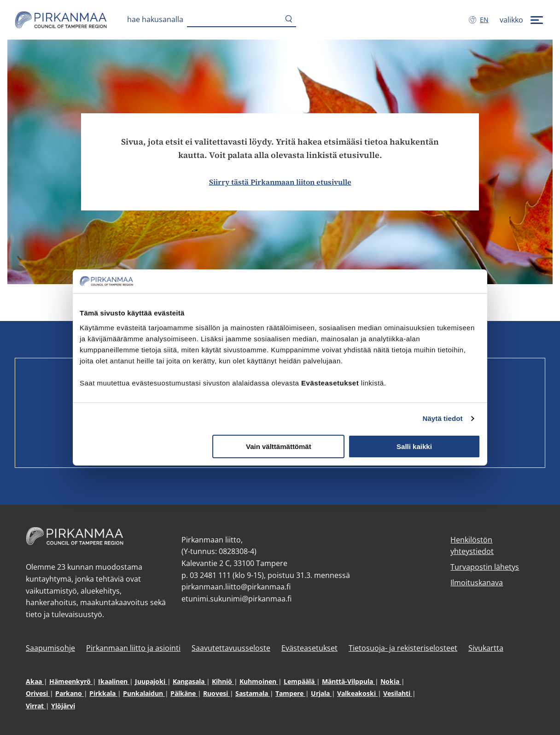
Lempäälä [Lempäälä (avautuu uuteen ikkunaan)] (300, 681)
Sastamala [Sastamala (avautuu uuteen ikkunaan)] (253, 693)
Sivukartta (486, 648)
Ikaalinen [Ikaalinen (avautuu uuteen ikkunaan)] (114, 681)
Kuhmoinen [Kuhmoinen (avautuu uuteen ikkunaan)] (259, 681)
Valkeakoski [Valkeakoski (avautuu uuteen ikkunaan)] (357, 693)
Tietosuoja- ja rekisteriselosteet (403, 648)
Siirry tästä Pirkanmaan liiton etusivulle (280, 182)
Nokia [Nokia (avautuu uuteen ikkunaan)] (391, 681)
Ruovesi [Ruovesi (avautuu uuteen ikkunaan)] (216, 693)
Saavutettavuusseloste (231, 648)
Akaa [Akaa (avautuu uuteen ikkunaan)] (35, 681)
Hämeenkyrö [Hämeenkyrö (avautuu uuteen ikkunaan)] (71, 681)
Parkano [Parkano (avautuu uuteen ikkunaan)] (70, 693)
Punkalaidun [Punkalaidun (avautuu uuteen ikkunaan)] (144, 693)
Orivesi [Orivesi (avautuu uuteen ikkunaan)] (38, 693)
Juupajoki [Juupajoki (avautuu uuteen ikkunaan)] (151, 681)
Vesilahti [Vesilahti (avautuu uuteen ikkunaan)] (398, 693)
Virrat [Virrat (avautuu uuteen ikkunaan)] (36, 706)
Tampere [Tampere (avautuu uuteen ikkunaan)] (290, 693)
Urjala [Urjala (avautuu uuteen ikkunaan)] (321, 693)
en (486, 19)
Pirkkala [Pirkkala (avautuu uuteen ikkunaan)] (103, 693)
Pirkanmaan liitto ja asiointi (133, 648)
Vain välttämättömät (279, 446)
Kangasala (190, 681)
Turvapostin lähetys (485, 567)
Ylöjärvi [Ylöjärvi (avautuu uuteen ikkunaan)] (63, 706)
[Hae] (289, 20)
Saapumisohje (50, 648)
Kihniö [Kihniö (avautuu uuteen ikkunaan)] (223, 681)
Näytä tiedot (443, 418)
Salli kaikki (414, 446)
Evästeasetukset (309, 648)
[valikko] (522, 20)
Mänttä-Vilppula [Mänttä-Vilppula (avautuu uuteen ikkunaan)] (348, 681)
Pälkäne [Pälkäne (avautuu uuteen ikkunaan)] (184, 693)
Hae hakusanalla (155, 19)
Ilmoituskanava (477, 583)
